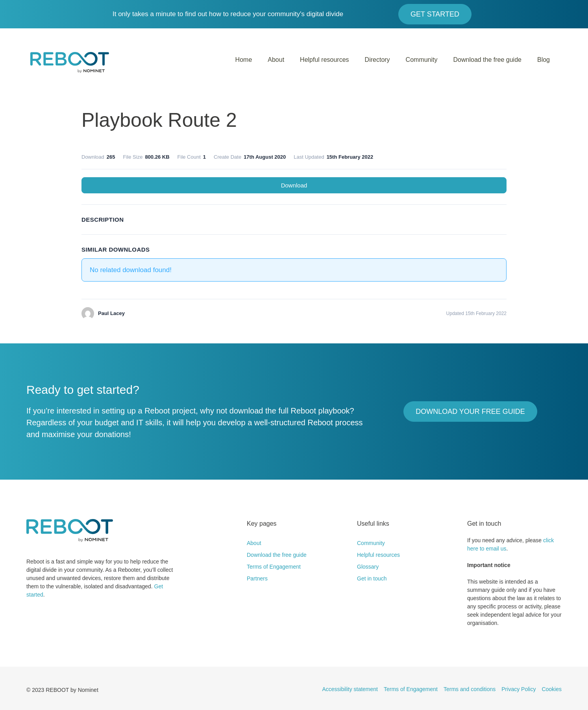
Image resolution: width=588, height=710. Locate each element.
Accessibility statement (350, 689)
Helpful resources (325, 60)
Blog (544, 60)
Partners (257, 578)
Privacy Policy (519, 689)
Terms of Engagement (274, 567)
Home (244, 60)
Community (422, 60)
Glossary (368, 567)
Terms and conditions (470, 689)
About (276, 60)
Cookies (552, 689)
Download (294, 185)
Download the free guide (487, 60)
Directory (377, 60)
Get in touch (372, 578)
